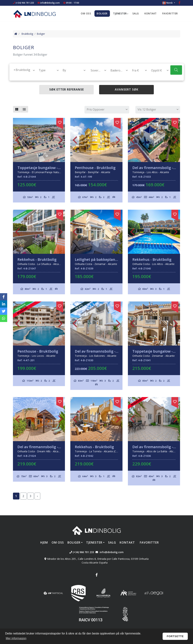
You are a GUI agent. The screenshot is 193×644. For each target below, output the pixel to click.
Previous (17, 140)
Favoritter (170, 13)
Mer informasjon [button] (16, 638)
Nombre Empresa (35, 14)
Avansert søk (127, 89)
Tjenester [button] (120, 13)
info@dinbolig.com (50, 3)
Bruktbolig (27, 34)
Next (60, 140)
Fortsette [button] (175, 636)
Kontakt (151, 13)
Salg (136, 13)
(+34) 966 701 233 (23, 3)
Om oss (86, 13)
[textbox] (14, 75)
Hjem (44, 542)
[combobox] (22, 73)
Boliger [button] (102, 13)
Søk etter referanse (67, 89)
